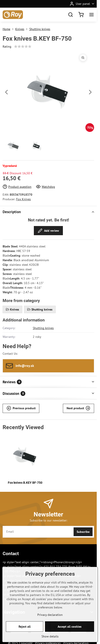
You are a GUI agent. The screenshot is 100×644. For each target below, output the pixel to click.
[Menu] (91, 15)
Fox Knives (23, 199)
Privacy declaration (50, 630)
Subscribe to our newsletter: (48, 520)
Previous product (21, 408)
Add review (48, 231)
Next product (78, 408)
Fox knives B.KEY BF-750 (25, 483)
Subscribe (83, 532)
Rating (7, 47)
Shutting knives (43, 328)
